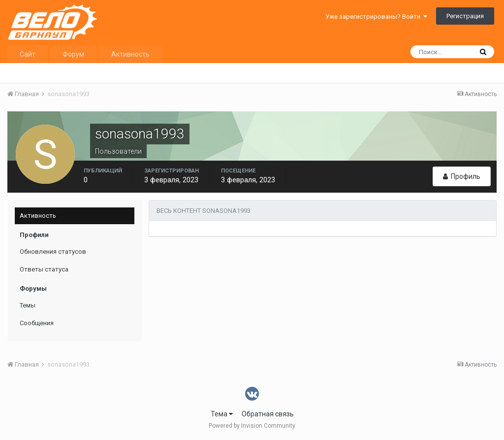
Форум (73, 54)
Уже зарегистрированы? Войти (376, 17)
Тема (222, 414)
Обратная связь (268, 414)
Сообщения (37, 323)
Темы (28, 305)
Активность (130, 54)
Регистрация (465, 16)
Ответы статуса (44, 269)
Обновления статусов (53, 252)
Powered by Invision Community (252, 426)
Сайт (28, 54)
